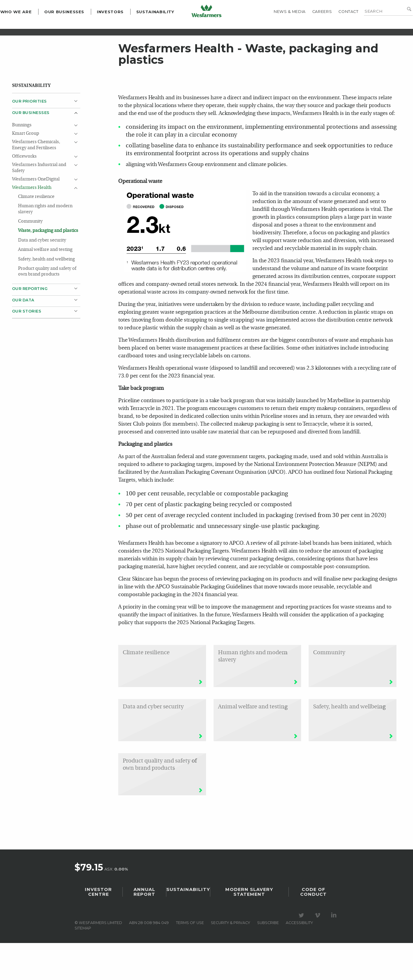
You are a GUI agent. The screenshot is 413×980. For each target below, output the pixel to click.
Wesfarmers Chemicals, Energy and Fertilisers (36, 182)
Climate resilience (36, 234)
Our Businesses (76, 26)
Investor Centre (98, 929)
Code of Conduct (313, 929)
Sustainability (167, 26)
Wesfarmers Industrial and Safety (39, 205)
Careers (310, 26)
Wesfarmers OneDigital (36, 216)
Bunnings (22, 162)
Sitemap (83, 965)
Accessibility (299, 960)
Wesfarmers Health (32, 225)
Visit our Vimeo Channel (319, 952)
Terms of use (190, 960)
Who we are (28, 26)
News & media (278, 26)
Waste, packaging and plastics (48, 268)
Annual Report (144, 929)
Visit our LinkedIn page (335, 952)
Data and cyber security (43, 277)
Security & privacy (230, 960)
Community (30, 259)
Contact (337, 26)
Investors (122, 26)
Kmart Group (26, 171)
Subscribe (268, 960)
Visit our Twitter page (302, 952)
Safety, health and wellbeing (46, 296)
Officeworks (24, 194)
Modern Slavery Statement (249, 929)
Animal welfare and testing (45, 287)
